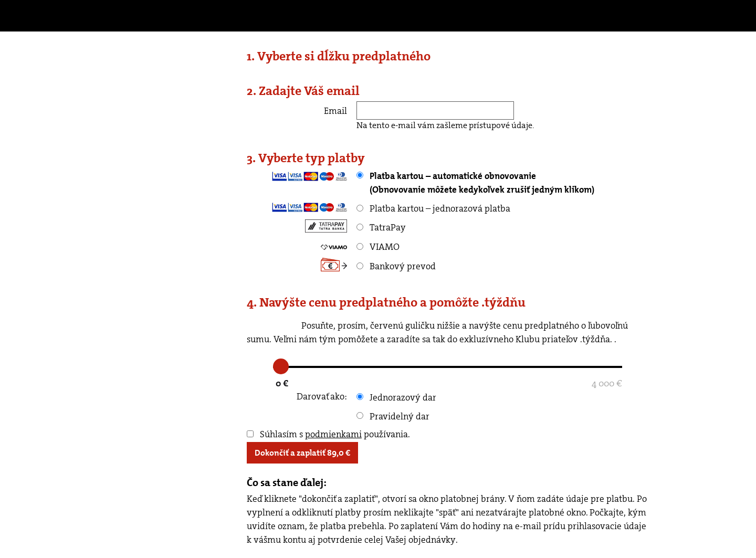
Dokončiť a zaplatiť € (302, 453)
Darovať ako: (322, 396)
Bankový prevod (396, 266)
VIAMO (378, 247)
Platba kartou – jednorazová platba (433, 208)
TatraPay (381, 227)
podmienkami (333, 434)
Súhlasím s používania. (328, 434)
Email (335, 111)
